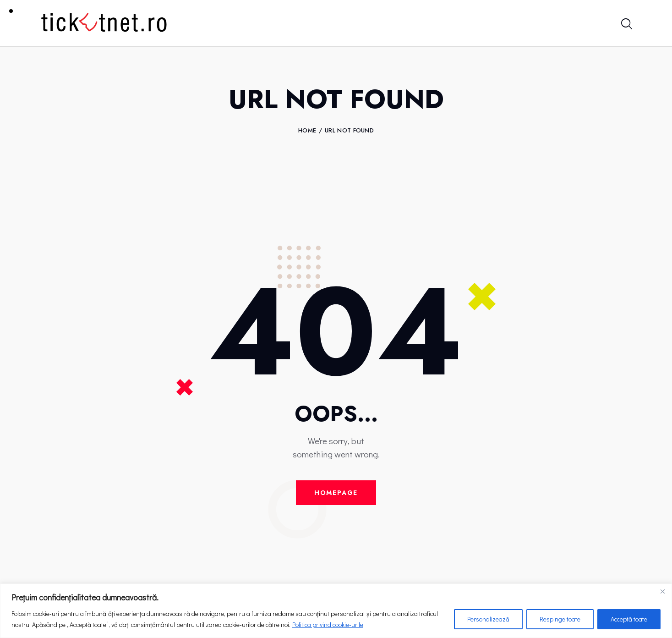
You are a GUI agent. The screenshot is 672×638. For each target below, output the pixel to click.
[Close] (662, 591)
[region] (336, 611)
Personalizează (488, 619)
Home (307, 131)
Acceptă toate (629, 619)
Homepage (336, 493)
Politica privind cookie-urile (328, 624)
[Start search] (626, 25)
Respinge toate (560, 619)
